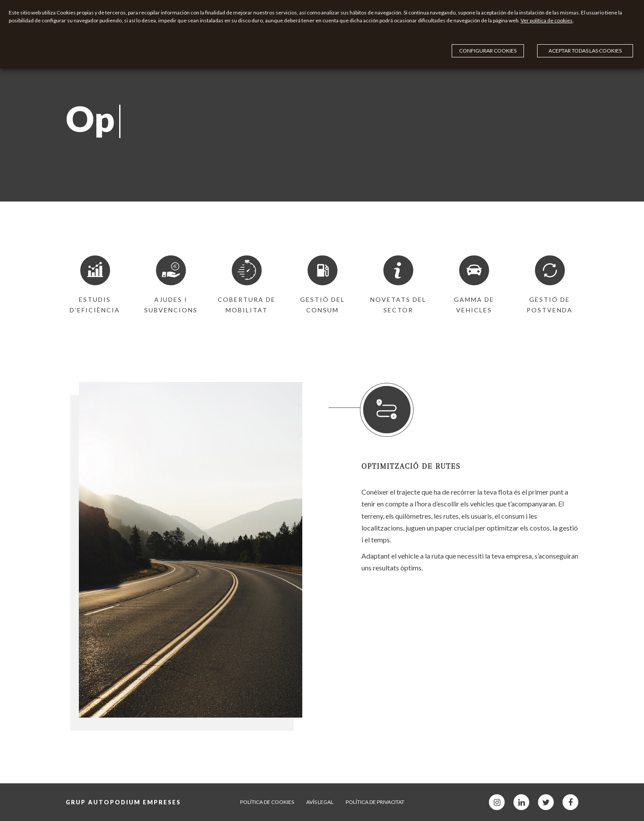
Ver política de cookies (317, 32)
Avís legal (320, 802)
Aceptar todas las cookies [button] (585, 30)
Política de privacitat (375, 802)
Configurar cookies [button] (599, 15)
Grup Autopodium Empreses (123, 802)
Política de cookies (267, 802)
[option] (95, 285)
